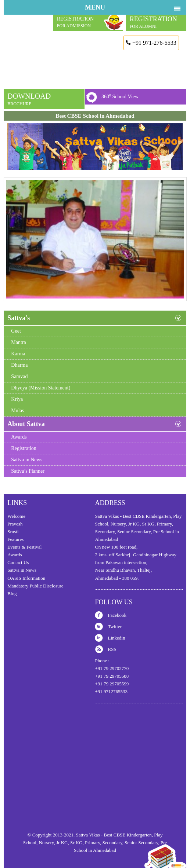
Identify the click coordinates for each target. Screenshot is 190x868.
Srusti (13, 532)
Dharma (19, 365)
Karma (18, 354)
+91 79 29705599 (112, 684)
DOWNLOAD (29, 99)
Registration (24, 448)
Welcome (16, 516)
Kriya (17, 399)
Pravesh (15, 524)
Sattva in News (27, 460)
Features (15, 539)
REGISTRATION (153, 22)
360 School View (120, 96)
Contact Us (18, 562)
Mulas (17, 411)
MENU (95, 7)
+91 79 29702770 (112, 668)
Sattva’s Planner (28, 471)
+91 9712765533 (111, 691)
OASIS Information (26, 578)
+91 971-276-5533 (151, 43)
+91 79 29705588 (112, 676)
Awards (19, 437)
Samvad (19, 376)
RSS (112, 649)
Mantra (18, 342)
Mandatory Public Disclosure (35, 586)
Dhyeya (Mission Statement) (41, 388)
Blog (12, 594)
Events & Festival (24, 547)
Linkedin (116, 638)
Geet (16, 331)
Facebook (117, 615)
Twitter (114, 627)
